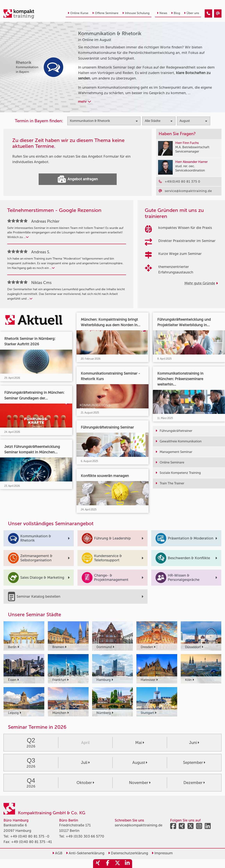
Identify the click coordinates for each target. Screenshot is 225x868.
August (140, 763)
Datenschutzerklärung (128, 853)
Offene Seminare (105, 13)
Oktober (85, 783)
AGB (57, 853)
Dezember (194, 783)
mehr (84, 102)
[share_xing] (98, 864)
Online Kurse (78, 13)
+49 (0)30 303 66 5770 (85, 836)
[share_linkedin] (127, 864)
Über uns (192, 13)
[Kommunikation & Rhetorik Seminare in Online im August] (208, 13)
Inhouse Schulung (136, 13)
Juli (85, 763)
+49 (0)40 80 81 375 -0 (30, 836)
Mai (140, 743)
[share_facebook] (108, 864)
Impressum (162, 853)
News (162, 13)
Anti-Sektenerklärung (85, 853)
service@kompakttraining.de (139, 825)
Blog (176, 13)
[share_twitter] (117, 864)
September (194, 763)
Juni (194, 743)
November (140, 783)
